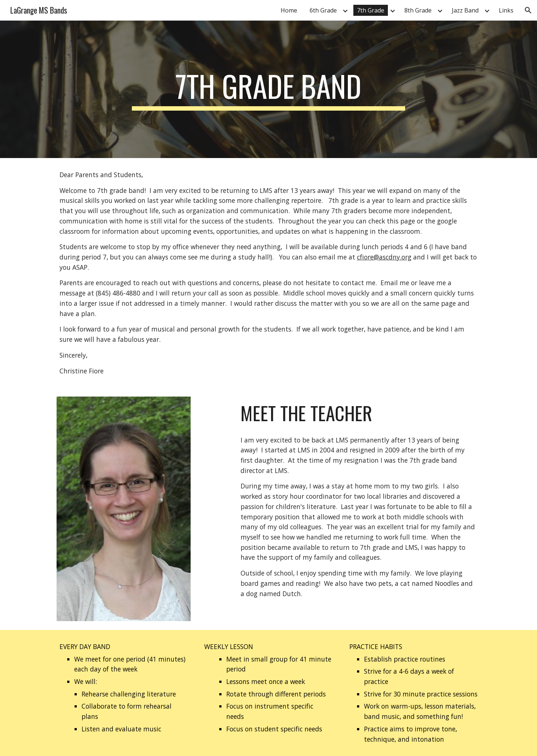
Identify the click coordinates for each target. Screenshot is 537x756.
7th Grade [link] (371, 10)
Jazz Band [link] (465, 10)
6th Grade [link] (323, 10)
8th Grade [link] (418, 10)
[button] (528, 10)
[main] (268, 89)
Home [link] (289, 10)
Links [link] (506, 10)
